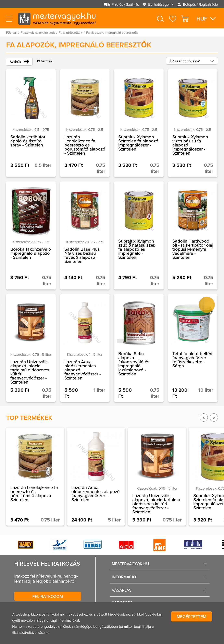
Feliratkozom (48, 596)
